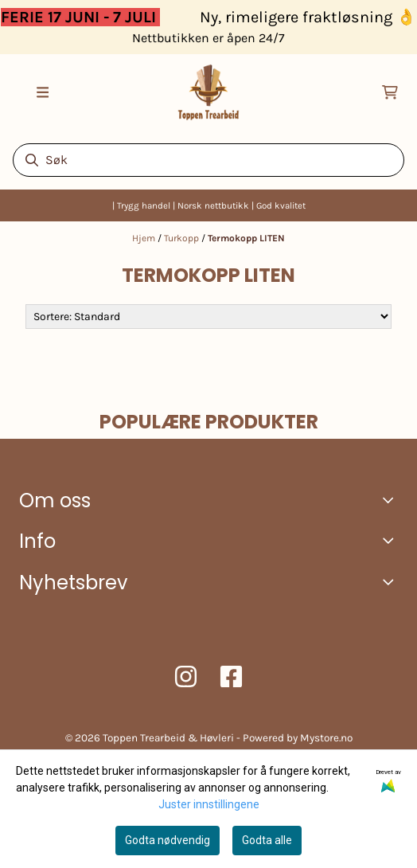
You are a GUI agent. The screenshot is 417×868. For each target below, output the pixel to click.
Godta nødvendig (168, 840)
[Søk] (208, 160)
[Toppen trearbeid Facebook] (231, 676)
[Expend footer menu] (392, 540)
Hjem (145, 238)
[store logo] (208, 92)
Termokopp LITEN (246, 238)
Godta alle (267, 840)
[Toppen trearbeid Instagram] (186, 676)
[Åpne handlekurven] (390, 92)
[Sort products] (208, 317)
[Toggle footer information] (392, 499)
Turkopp (183, 238)
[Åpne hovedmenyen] (43, 92)
